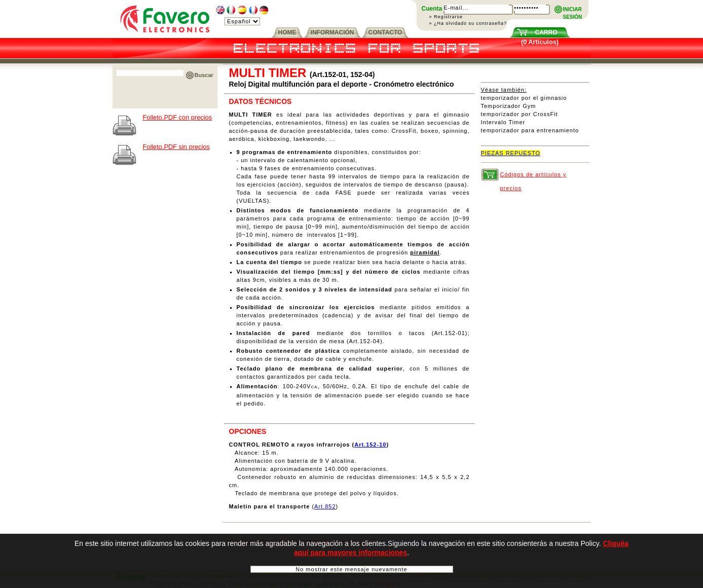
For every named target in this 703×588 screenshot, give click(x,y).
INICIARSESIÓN (573, 10)
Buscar (204, 75)
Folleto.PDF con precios (178, 117)
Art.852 (325, 506)
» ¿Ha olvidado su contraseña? (468, 23)
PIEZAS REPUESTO (511, 153)
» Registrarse (446, 17)
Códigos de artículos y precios (533, 176)
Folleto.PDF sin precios (176, 147)
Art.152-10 (370, 445)
